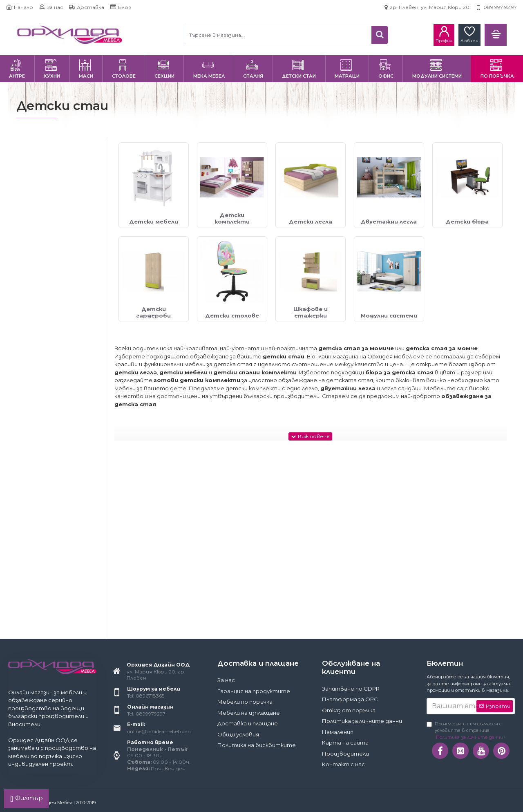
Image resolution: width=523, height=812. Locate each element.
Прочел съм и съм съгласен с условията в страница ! (466, 731)
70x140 (36, 564)
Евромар (39, 506)
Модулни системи (52, 361)
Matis (34, 468)
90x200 (37, 589)
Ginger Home (43, 431)
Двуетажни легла (51, 299)
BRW (34, 406)
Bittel (34, 393)
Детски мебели (49, 261)
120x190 (37, 601)
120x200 (38, 614)
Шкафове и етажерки (57, 349)
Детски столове (51, 336)
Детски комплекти (54, 274)
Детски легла (46, 286)
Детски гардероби (54, 324)
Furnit (35, 418)
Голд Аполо (43, 493)
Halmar (36, 443)
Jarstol (35, 455)
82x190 (36, 576)
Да (31, 229)
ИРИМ (35, 518)
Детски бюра (46, 311)
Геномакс (40, 481)
